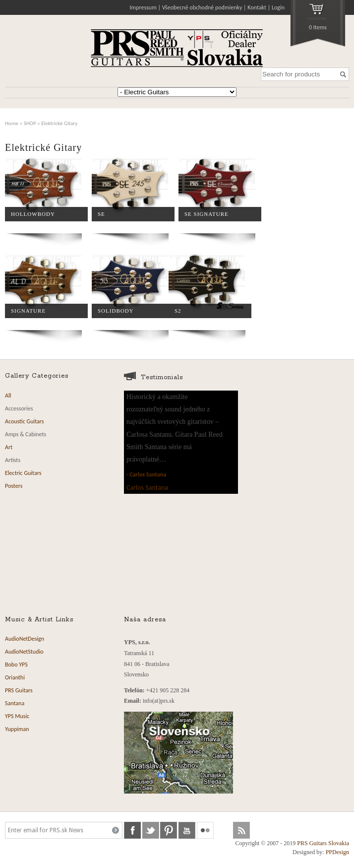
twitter (151, 830)
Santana (15, 703)
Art (9, 447)
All (8, 396)
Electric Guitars (23, 473)
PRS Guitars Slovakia (323, 843)
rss (241, 830)
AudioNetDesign (25, 639)
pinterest (169, 830)
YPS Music (17, 716)
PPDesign (337, 852)
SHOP (30, 123)
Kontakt (257, 7)
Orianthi (15, 677)
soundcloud (224, 830)
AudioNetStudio (24, 652)
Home (12, 123)
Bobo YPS (16, 665)
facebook (132, 830)
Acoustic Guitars (25, 421)
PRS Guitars (19, 690)
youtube (187, 830)
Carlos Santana (148, 474)
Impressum (143, 7)
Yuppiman (17, 729)
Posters (14, 486)
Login (278, 7)
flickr (205, 830)
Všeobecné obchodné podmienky (202, 7)
